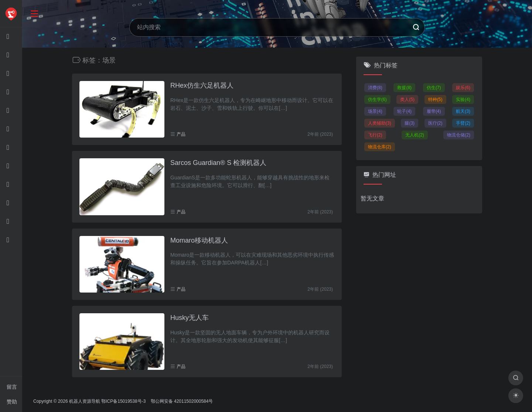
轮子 (404, 111)
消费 (375, 88)
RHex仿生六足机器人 (202, 85)
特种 (435, 99)
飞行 (375, 135)
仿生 (434, 88)
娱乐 (463, 88)
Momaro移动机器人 (199, 240)
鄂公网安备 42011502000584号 (181, 401)
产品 (181, 134)
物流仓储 (459, 135)
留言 (12, 387)
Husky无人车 (190, 318)
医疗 (435, 123)
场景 (375, 111)
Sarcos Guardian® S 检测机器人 (218, 163)
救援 (404, 88)
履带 (434, 111)
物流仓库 (380, 147)
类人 (407, 99)
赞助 (12, 402)
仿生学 (377, 99)
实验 (463, 99)
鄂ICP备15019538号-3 (123, 401)
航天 (463, 111)
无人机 (415, 135)
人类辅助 (380, 123)
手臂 (463, 123)
